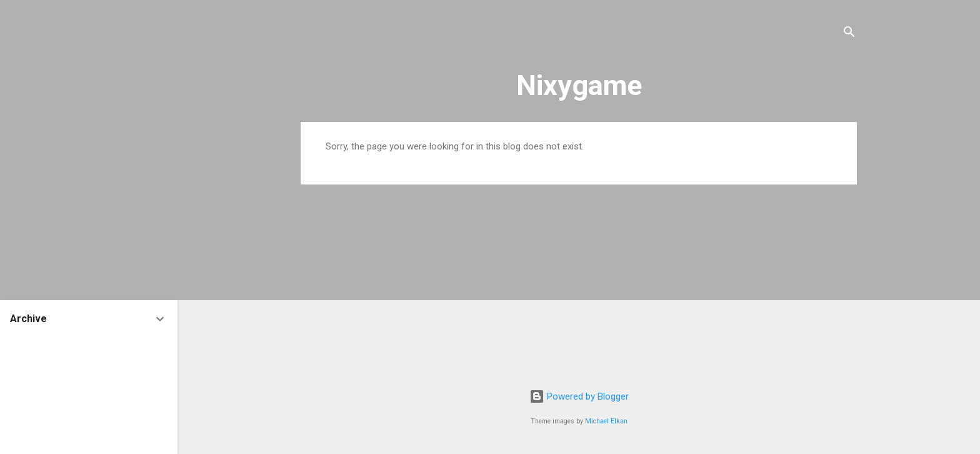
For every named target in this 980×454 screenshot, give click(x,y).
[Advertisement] (579, 282)
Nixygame (579, 85)
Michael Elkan (606, 421)
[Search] (849, 34)
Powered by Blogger (579, 396)
